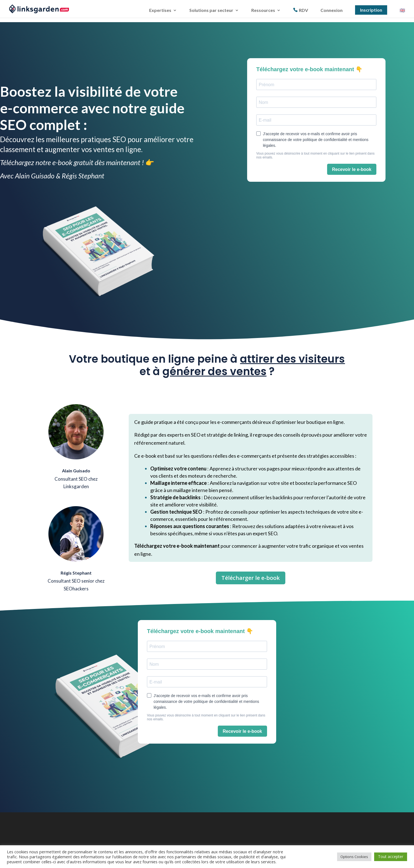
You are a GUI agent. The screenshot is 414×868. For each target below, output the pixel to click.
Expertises (160, 10)
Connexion (332, 10)
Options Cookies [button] (354, 857)
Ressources (263, 10)
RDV (303, 10)
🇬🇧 (402, 10)
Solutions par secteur (211, 10)
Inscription (371, 9)
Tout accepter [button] (391, 857)
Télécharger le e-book (251, 578)
